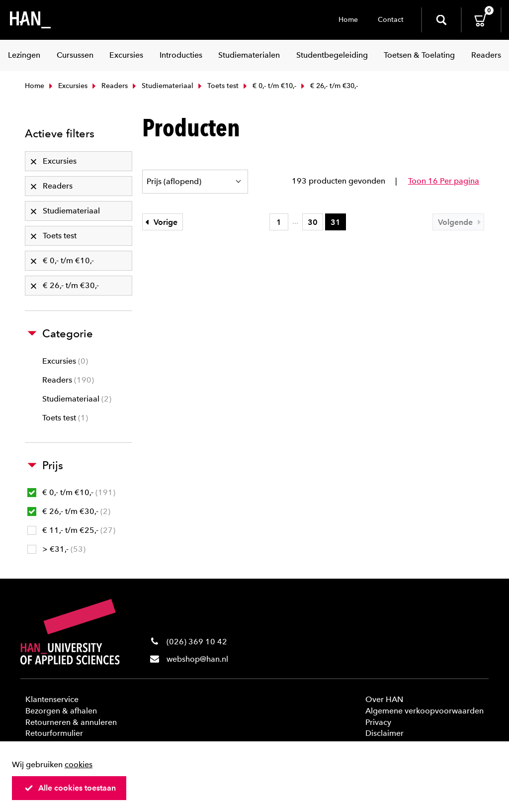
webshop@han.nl (197, 659)
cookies (79, 764)
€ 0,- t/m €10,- (269, 86)
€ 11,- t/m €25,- (71, 530)
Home (348, 20)
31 (336, 222)
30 (313, 222)
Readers (109, 86)
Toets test (217, 86)
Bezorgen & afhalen (61, 711)
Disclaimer (384, 733)
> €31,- (56, 549)
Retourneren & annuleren (71, 722)
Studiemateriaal (162, 86)
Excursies (67, 86)
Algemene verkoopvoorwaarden (424, 711)
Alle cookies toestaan (70, 788)
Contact (391, 20)
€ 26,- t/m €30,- (69, 511)
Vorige (160, 222)
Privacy (378, 722)
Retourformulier (54, 733)
